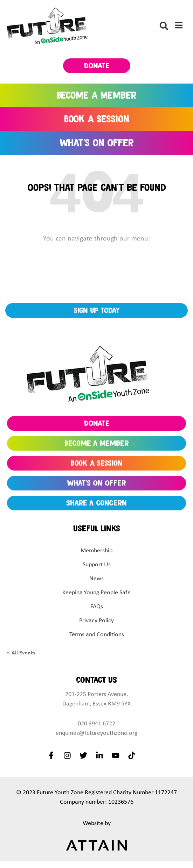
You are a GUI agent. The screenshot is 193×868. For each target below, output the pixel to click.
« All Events (21, 652)
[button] (164, 26)
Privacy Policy (96, 620)
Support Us (97, 564)
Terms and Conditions (97, 634)
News (96, 578)
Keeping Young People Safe (96, 592)
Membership (96, 550)
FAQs (97, 606)
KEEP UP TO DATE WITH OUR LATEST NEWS (99, 288)
